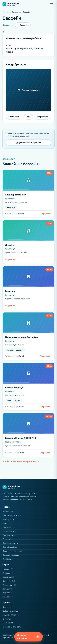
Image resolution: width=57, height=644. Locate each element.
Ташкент (7, 539)
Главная (6, 12)
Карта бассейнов (10, 547)
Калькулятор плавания (12, 551)
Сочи (6, 523)
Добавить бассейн (10, 611)
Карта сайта (8, 623)
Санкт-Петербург (12, 515)
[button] (52, 4)
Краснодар (9, 527)
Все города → (9, 559)
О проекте (7, 607)
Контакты (7, 619)
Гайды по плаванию (11, 615)
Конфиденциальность (12, 627)
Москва (8, 511)
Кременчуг (16, 12)
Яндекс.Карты (14, 117)
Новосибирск (10, 519)
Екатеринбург (10, 531)
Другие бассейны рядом (29, 142)
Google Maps (42, 117)
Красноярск (9, 535)
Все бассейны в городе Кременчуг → (21, 461)
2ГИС (28, 117)
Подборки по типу (10, 543)
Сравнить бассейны (29, 637)
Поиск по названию (11, 555)
